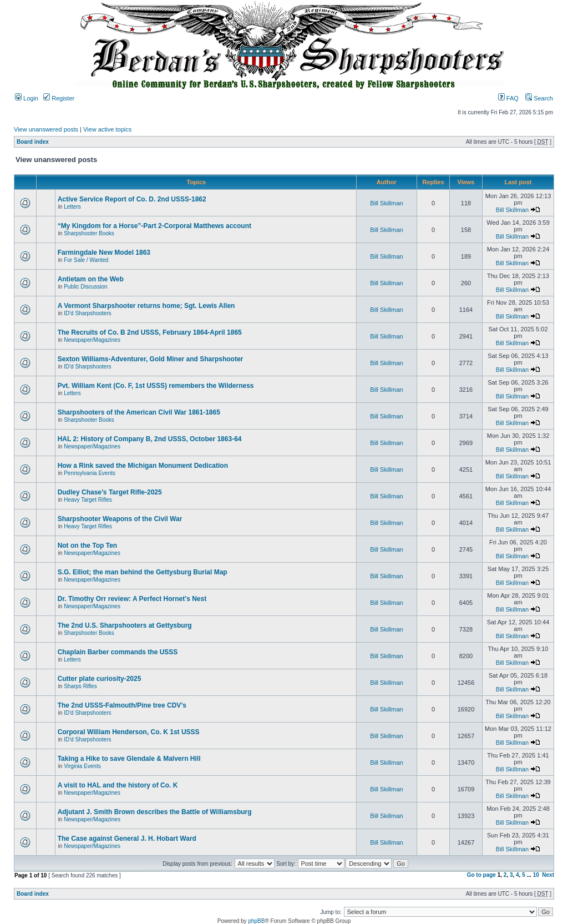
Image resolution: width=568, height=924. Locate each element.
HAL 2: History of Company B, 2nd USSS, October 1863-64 (150, 439)
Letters (72, 207)
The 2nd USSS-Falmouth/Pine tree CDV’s (122, 705)
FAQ (508, 98)
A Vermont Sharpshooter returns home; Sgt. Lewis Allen (146, 306)
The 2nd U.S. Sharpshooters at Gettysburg (125, 625)
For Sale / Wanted (86, 260)
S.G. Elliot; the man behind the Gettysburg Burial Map (143, 572)
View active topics (107, 129)
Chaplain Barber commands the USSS (118, 652)
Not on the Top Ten (88, 546)
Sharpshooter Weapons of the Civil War (120, 519)
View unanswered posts (46, 129)
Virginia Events (82, 766)
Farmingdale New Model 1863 (104, 253)
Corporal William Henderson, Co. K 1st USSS (129, 732)
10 (536, 875)
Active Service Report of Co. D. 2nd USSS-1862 (132, 199)
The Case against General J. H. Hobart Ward (127, 839)
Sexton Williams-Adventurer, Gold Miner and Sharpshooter (151, 359)
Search (539, 98)
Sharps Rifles (80, 686)
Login (27, 98)
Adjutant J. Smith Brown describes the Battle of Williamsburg (155, 812)
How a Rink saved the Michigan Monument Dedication (143, 466)
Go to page (481, 875)
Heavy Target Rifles (88, 500)
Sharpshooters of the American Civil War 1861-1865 (139, 412)
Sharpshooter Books (89, 233)
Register (59, 98)
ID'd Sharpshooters (87, 313)
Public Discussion (85, 287)
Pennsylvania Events (90, 473)
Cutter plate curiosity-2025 (100, 679)
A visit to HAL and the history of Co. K (118, 785)
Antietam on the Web (91, 279)
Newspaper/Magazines (92, 340)
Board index (33, 142)
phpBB (256, 921)
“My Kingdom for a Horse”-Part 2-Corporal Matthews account (154, 226)
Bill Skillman (386, 203)
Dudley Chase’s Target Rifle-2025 (110, 492)
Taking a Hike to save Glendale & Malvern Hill (129, 759)
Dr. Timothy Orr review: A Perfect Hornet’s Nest (132, 599)
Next (548, 875)
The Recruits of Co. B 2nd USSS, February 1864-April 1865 (150, 332)
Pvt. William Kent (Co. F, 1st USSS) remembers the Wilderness (156, 386)
